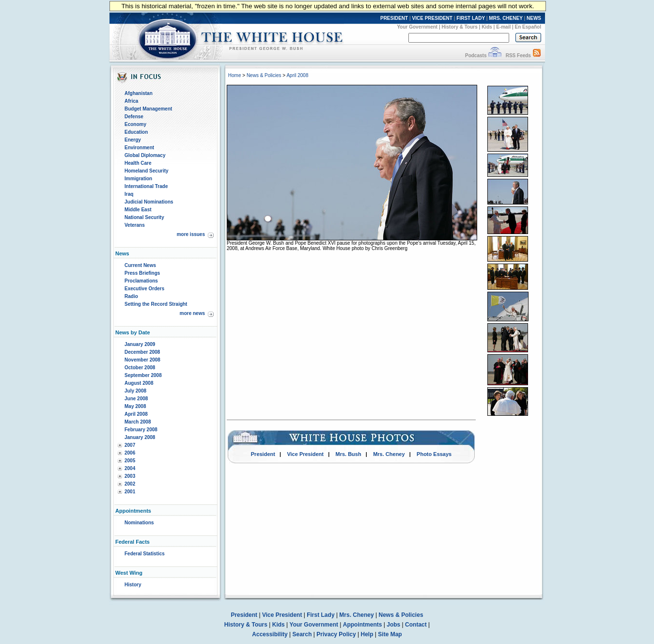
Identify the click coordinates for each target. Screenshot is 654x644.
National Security (144, 217)
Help (367, 634)
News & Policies (264, 75)
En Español (528, 27)
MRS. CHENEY (506, 18)
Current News (140, 265)
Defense (134, 117)
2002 (130, 484)
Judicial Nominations (149, 202)
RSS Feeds (518, 55)
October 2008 (140, 368)
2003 (130, 476)
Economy (135, 124)
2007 (130, 445)
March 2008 (138, 422)
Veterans (135, 225)
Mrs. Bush (349, 454)
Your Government (417, 27)
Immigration (138, 179)
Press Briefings (142, 273)
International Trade (146, 186)
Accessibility (270, 634)
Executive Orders (144, 289)
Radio (131, 296)
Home (235, 75)
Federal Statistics (145, 554)
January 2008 (140, 437)
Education (136, 132)
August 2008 (139, 383)
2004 (130, 468)
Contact (416, 625)
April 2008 (136, 414)
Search (302, 634)
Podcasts (476, 55)
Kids (487, 27)
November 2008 (142, 360)
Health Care (138, 163)
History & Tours (460, 27)
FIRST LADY (471, 18)
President (263, 454)
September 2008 (143, 375)
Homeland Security (147, 171)
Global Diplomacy (145, 155)
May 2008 (135, 406)
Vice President (305, 454)
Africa (131, 101)
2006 (130, 453)
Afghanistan (139, 93)
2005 (130, 461)
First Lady (320, 615)
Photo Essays (434, 454)
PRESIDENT (394, 18)
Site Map (390, 634)
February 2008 (141, 430)
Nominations (139, 523)
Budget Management (148, 109)
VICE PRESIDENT (432, 18)
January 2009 (140, 344)
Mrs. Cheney (389, 454)
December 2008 (142, 352)
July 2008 (135, 391)
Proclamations (141, 281)
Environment (139, 148)
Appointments (363, 625)
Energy (133, 140)
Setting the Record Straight (156, 304)
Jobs (393, 625)
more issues (191, 234)
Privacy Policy (336, 634)
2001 (130, 492)
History (133, 585)
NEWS (534, 18)
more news (192, 313)
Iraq (129, 194)
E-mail (503, 27)
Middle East (138, 210)
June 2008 (136, 399)
